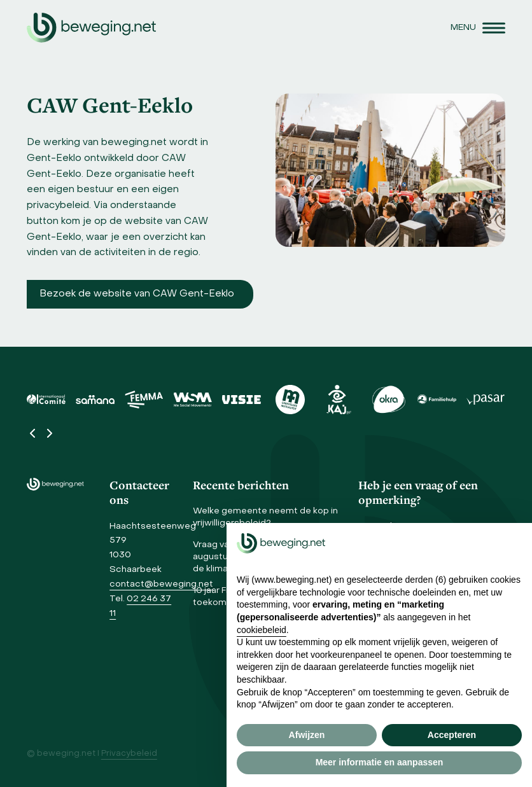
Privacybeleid (129, 754)
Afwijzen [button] (307, 735)
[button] (478, 28)
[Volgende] (49, 433)
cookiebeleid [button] (262, 630)
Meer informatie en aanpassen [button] (380, 762)
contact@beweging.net (161, 584)
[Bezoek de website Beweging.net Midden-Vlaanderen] (140, 294)
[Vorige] (33, 433)
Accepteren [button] (452, 735)
